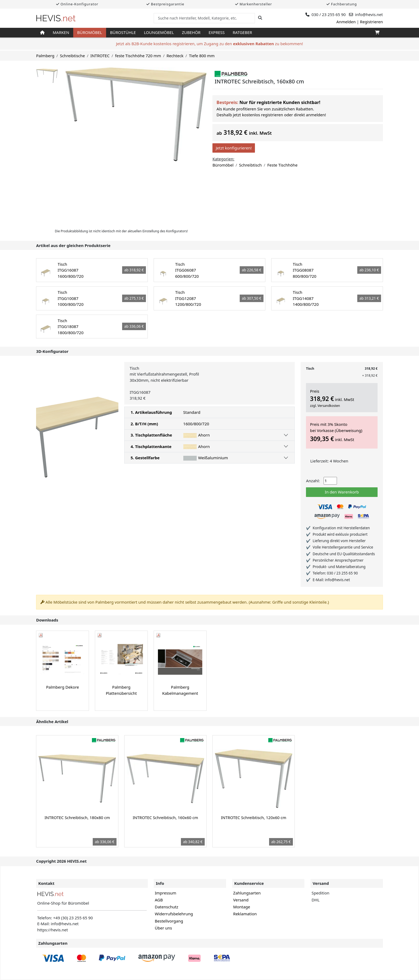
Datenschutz (166, 907)
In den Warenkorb (342, 492)
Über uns (163, 928)
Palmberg (45, 56)
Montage (242, 907)
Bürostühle (123, 32)
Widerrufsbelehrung (174, 914)
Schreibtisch (251, 165)
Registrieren (371, 22)
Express (216, 32)
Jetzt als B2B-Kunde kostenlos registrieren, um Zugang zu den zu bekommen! (210, 44)
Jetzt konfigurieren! (234, 148)
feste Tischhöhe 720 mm (138, 56)
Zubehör (191, 32)
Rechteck (175, 56)
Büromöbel (90, 32)
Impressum (165, 893)
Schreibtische (72, 56)
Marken (61, 32)
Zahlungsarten (247, 893)
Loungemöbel (159, 32)
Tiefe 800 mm (202, 56)
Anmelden (346, 22)
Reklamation (245, 914)
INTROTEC (100, 56)
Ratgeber (243, 32)
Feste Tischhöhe (282, 165)
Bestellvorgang (169, 921)
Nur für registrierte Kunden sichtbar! (280, 102)
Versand (241, 900)
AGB (159, 900)
